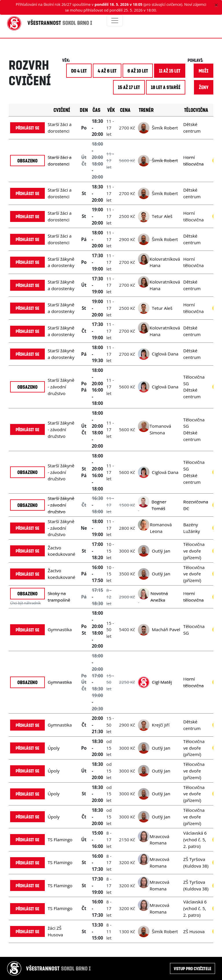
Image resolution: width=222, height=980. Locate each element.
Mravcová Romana (159, 840)
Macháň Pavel (166, 629)
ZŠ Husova (194, 931)
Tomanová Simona (160, 429)
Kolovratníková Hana (165, 262)
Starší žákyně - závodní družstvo (61, 387)
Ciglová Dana (165, 354)
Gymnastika (60, 629)
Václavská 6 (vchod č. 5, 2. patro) (195, 840)
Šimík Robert (165, 128)
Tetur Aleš (162, 216)
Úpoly (54, 748)
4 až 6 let (107, 71)
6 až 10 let (138, 71)
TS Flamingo (60, 840)
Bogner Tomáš (159, 505)
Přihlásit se (27, 128)
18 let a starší (166, 87)
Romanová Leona (161, 528)
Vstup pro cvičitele (193, 968)
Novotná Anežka (159, 597)
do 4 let (79, 71)
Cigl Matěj (162, 682)
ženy (204, 87)
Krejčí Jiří (161, 725)
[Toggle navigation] (115, 21)
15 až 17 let (129, 87)
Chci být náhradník (25, 603)
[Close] (216, 5)
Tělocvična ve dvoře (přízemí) (194, 551)
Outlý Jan (161, 551)
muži (203, 71)
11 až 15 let (170, 71)
